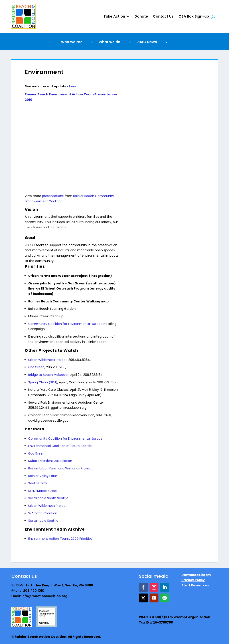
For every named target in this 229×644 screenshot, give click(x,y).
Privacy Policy (193, 580)
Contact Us (163, 16)
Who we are (72, 42)
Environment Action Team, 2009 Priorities (60, 539)
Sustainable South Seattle (48, 498)
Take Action (114, 16)
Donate (141, 16)
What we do (109, 42)
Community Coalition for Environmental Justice (66, 324)
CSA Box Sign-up (194, 16)
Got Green (36, 367)
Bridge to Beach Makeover (49, 375)
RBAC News (147, 42)
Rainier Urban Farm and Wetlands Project (60, 468)
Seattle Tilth (38, 483)
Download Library (196, 575)
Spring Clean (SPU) (43, 382)
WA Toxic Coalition (43, 513)
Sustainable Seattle (43, 521)
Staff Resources (195, 585)
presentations (53, 196)
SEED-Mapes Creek (43, 491)
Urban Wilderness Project (48, 360)
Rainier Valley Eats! (43, 476)
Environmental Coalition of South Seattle (60, 446)
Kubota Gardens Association (50, 461)
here (73, 86)
